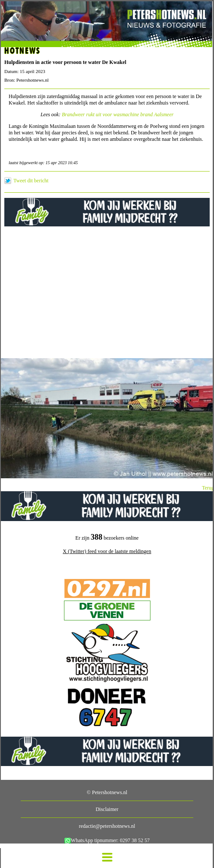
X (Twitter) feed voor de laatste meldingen (107, 551)
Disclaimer (107, 809)
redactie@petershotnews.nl (107, 826)
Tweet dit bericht (31, 181)
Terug (208, 488)
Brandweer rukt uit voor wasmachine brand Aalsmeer (118, 114)
